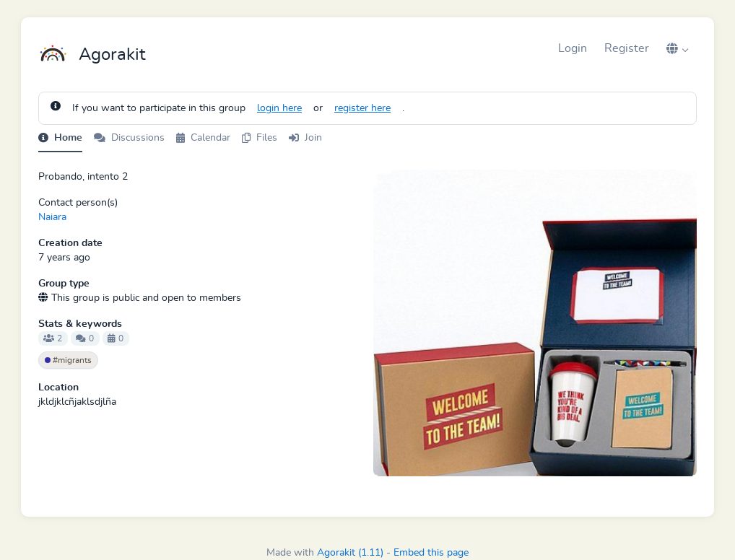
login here (279, 108)
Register (627, 48)
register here (362, 108)
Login (573, 48)
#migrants (68, 360)
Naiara (52, 217)
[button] (677, 48)
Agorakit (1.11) (350, 553)
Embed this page (431, 553)
